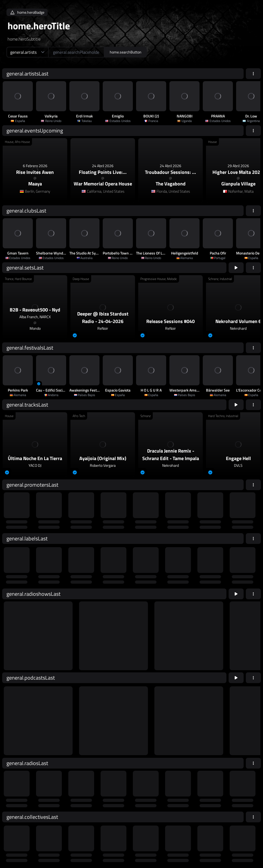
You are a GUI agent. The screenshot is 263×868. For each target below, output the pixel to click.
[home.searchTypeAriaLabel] (27, 52)
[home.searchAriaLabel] (76, 52)
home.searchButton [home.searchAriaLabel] (126, 52)
